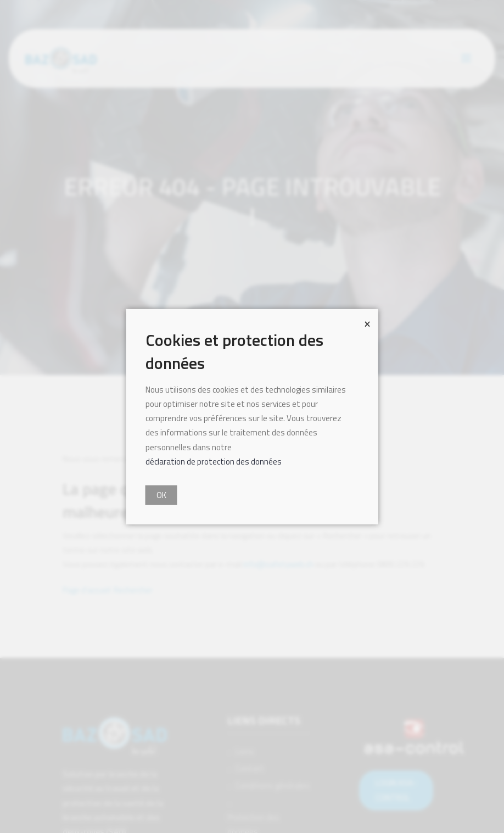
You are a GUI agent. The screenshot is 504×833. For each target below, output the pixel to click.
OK (161, 495)
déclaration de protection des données (214, 462)
